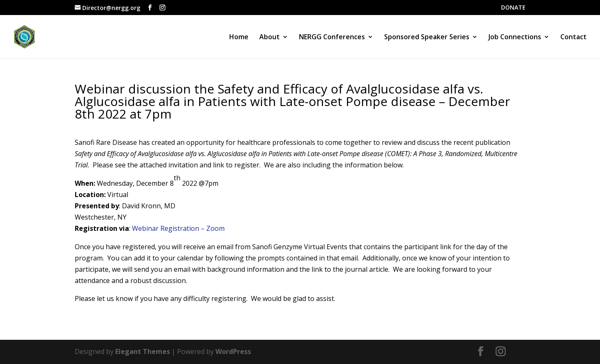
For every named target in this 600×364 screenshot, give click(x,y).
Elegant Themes (143, 351)
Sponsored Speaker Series (427, 38)
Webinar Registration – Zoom (178, 228)
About (270, 38)
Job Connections (515, 38)
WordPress (233, 351)
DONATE (513, 8)
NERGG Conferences (332, 38)
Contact (573, 38)
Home (239, 38)
